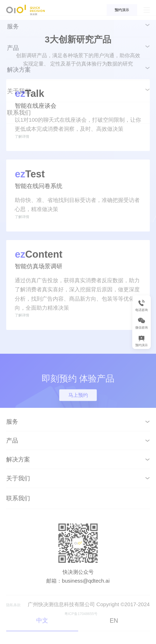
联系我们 (18, 520)
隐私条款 (20, 626)
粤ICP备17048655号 (88, 635)
